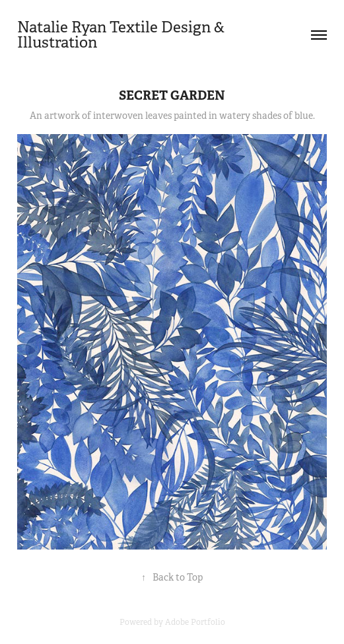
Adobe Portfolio (195, 622)
